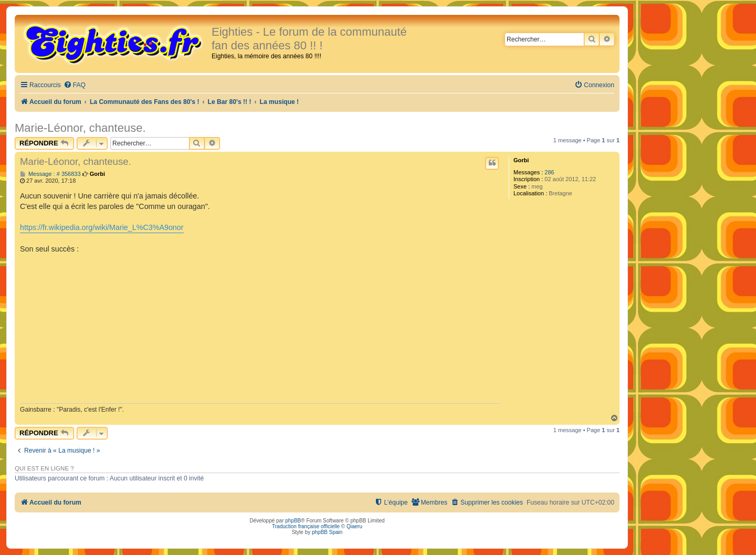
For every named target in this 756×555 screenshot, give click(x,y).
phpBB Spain (327, 532)
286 (549, 172)
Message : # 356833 (50, 174)
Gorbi (521, 160)
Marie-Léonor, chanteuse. (80, 128)
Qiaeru (354, 526)
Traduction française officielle (306, 526)
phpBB (293, 521)
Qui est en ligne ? (44, 468)
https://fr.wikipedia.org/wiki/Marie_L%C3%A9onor (102, 227)
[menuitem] (75, 85)
